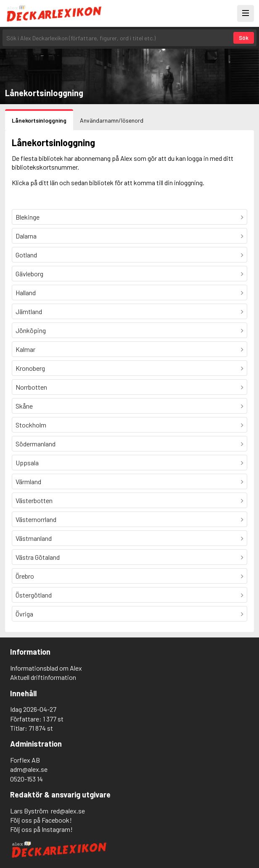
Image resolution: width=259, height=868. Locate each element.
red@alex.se (68, 811)
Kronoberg (30, 368)
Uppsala (27, 463)
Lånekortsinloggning (39, 120)
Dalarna (26, 236)
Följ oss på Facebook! (41, 820)
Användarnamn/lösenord (112, 120)
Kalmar (25, 349)
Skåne (24, 406)
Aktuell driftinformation (43, 677)
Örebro (25, 576)
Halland (26, 292)
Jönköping (31, 330)
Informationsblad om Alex (46, 668)
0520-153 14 (26, 779)
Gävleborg (29, 274)
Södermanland (36, 444)
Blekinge (28, 217)
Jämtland (29, 311)
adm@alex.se (29, 769)
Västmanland (34, 538)
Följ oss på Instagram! (41, 829)
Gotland (26, 255)
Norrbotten (31, 387)
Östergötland (34, 595)
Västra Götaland (38, 557)
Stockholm (31, 425)
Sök (244, 38)
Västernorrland (36, 519)
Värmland (28, 481)
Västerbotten (34, 500)
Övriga (24, 614)
